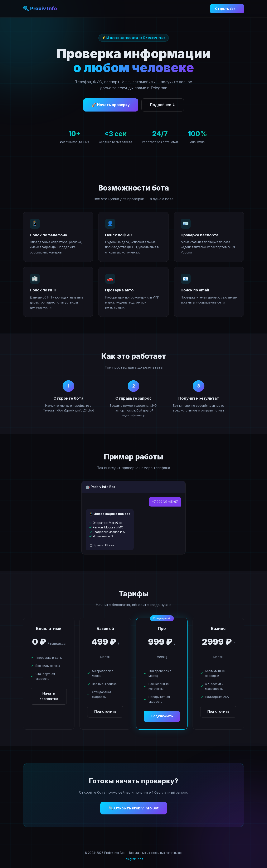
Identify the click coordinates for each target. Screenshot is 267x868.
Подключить (105, 711)
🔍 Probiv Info (40, 8)
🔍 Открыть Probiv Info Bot (134, 808)
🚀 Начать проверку (111, 105)
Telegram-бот (134, 859)
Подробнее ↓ (163, 105)
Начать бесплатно (49, 696)
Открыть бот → (227, 9)
